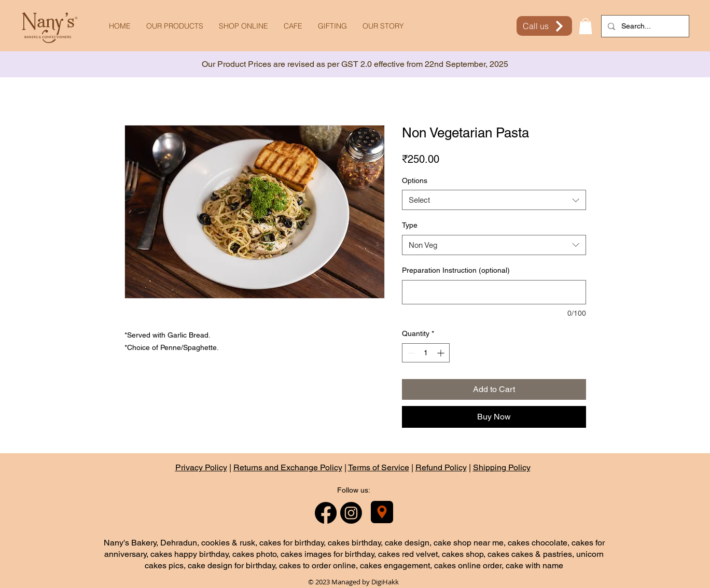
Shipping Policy (502, 467)
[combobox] (494, 200)
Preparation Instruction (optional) (456, 270)
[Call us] (544, 26)
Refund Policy (441, 467)
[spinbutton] (426, 353)
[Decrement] (410, 353)
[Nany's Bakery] (382, 512)
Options (415, 180)
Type (410, 225)
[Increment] (442, 353)
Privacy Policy (201, 467)
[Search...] (644, 26)
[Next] (656, 65)
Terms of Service (379, 467)
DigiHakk (385, 582)
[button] (586, 26)
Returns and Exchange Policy (288, 467)
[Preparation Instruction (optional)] (494, 292)
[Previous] (54, 65)
